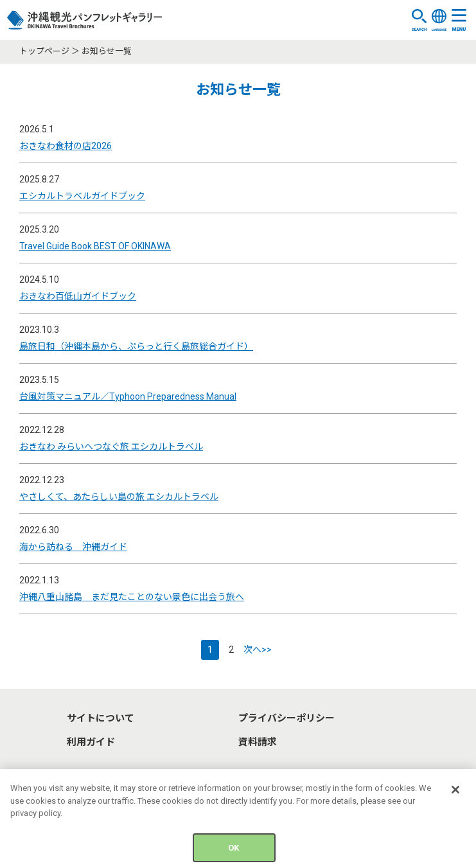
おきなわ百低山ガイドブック (78, 296)
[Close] (455, 793)
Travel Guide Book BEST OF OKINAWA (95, 246)
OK (234, 851)
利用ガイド (91, 742)
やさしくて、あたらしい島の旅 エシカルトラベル (119, 497)
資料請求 (258, 742)
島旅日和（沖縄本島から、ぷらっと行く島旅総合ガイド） (136, 346)
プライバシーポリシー (286, 718)
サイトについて (101, 718)
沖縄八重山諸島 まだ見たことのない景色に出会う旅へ (132, 597)
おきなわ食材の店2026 (66, 146)
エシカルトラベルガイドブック (82, 196)
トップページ (44, 51)
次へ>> (258, 650)
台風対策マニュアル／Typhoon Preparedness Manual (128, 396)
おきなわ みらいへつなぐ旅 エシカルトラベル (111, 447)
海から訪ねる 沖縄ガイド (73, 547)
